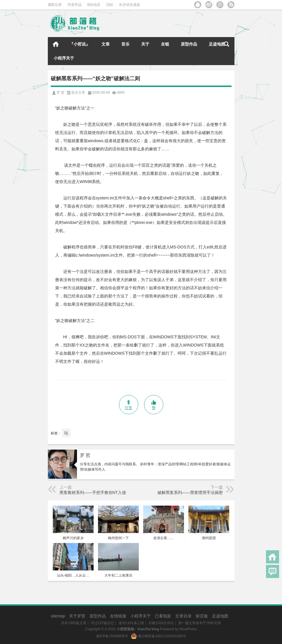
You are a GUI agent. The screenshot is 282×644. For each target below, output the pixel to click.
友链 (165, 44)
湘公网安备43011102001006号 (158, 636)
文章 (106, 44)
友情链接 (118, 616)
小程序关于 (64, 58)
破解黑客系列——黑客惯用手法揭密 (190, 492)
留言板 (202, 616)
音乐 (125, 44)
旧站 (110, 5)
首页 (56, 44)
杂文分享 (78, 93)
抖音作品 (75, 5)
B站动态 (94, 5)
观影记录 (55, 5)
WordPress (188, 629)
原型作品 (189, 44)
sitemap (58, 616)
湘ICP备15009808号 (112, 636)
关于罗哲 (77, 616)
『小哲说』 (80, 44)
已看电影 (163, 616)
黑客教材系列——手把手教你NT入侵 (93, 492)
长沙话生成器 (129, 5)
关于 (145, 44)
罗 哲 (85, 455)
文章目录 (183, 616)
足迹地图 (217, 44)
